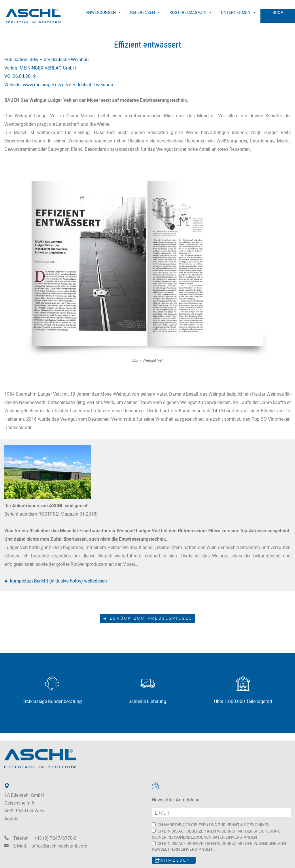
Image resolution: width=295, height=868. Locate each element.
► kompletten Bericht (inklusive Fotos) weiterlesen (56, 581)
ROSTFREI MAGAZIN (191, 13)
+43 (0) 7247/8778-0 (55, 838)
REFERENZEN (145, 13)
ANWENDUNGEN (104, 13)
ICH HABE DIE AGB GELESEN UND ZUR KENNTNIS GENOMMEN (211, 825)
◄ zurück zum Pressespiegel (148, 618)
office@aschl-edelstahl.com (59, 846)
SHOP (278, 12)
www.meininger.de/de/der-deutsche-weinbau (68, 85)
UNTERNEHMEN (239, 13)
